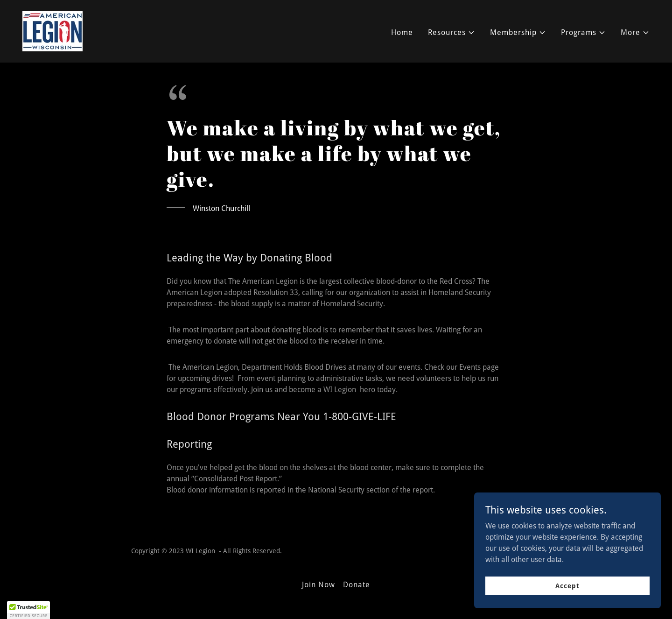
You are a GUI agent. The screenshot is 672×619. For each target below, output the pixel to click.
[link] (52, 31)
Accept (567, 585)
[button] (451, 33)
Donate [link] (357, 585)
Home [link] (402, 32)
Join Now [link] (318, 585)
